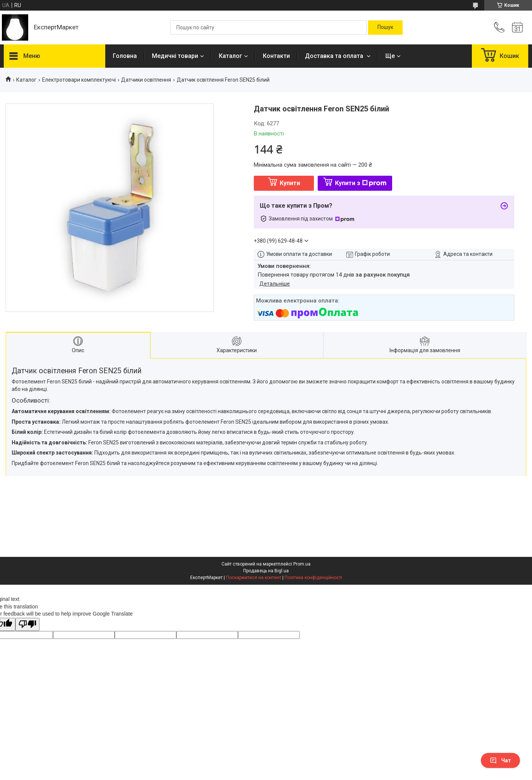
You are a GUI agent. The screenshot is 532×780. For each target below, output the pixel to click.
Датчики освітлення (146, 80)
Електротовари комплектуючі (79, 80)
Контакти (276, 56)
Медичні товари (175, 56)
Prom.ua (302, 564)
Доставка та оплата (335, 56)
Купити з (361, 183)
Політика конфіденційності (313, 578)
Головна (125, 56)
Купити (290, 183)
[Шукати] (385, 27)
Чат (500, 760)
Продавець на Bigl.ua (266, 571)
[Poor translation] (27, 624)
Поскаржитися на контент (254, 578)
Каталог (230, 56)
